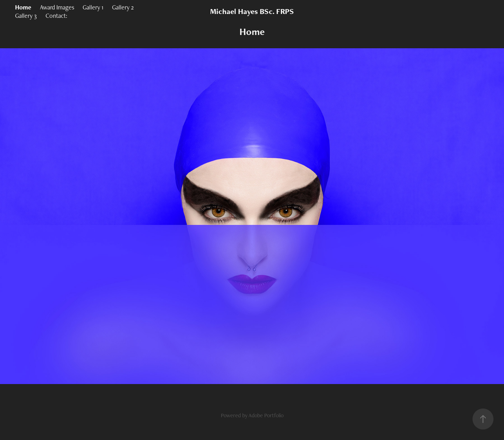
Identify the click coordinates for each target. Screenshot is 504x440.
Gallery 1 (93, 7)
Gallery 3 (26, 16)
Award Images (57, 7)
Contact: (56, 16)
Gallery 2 (123, 7)
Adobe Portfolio (266, 415)
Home (23, 7)
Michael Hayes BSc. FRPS (252, 11)
